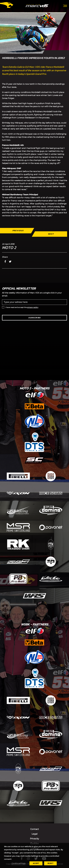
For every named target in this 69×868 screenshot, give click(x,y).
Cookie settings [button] (18, 863)
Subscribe (34, 318)
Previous (18, 231)
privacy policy (33, 307)
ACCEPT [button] (36, 863)
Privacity (34, 839)
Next (51, 234)
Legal (34, 834)
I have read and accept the (22, 307)
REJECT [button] (50, 863)
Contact (35, 829)
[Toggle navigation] (65, 6)
